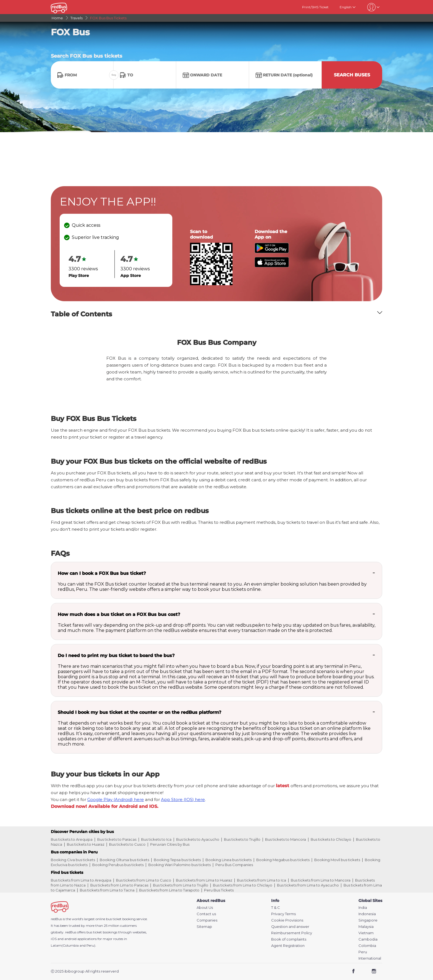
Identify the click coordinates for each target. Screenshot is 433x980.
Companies (207, 920)
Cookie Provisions (287, 920)
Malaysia (366, 927)
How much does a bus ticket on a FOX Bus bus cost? (119, 614)
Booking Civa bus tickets (73, 860)
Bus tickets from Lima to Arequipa (81, 880)
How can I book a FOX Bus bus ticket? (102, 573)
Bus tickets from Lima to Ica (262, 880)
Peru (363, 952)
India (363, 908)
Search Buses (352, 75)
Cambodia (368, 939)
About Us (205, 908)
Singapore (368, 920)
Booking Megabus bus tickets (283, 860)
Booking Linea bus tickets (229, 860)
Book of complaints (289, 939)
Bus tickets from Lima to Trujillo (181, 885)
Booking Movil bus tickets (337, 860)
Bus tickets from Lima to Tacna (107, 890)
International (370, 958)
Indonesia (367, 914)
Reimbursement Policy (292, 933)
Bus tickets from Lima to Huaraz (204, 880)
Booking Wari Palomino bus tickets (179, 865)
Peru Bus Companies (234, 865)
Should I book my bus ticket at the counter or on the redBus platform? (139, 712)
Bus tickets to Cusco (127, 844)
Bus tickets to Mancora (286, 839)
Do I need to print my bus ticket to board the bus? (116, 655)
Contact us (206, 914)
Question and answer (290, 927)
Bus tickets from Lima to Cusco (144, 880)
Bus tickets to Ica (156, 839)
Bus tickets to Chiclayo (331, 839)
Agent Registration (288, 946)
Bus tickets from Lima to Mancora (321, 880)
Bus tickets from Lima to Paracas (119, 885)
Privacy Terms (283, 914)
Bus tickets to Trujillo (242, 839)
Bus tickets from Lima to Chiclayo (243, 885)
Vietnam (366, 933)
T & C (276, 908)
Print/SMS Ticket (315, 7)
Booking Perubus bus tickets (118, 865)
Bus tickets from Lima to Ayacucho (308, 885)
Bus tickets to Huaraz (86, 844)
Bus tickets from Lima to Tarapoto (169, 890)
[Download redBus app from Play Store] (272, 252)
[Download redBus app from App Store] (272, 266)
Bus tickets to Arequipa (72, 839)
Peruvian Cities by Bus (170, 844)
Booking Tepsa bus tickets (177, 860)
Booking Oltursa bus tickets (124, 860)
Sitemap (204, 927)
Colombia (367, 946)
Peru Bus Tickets (219, 890)
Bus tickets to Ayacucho (198, 839)
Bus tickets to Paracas (117, 839)
